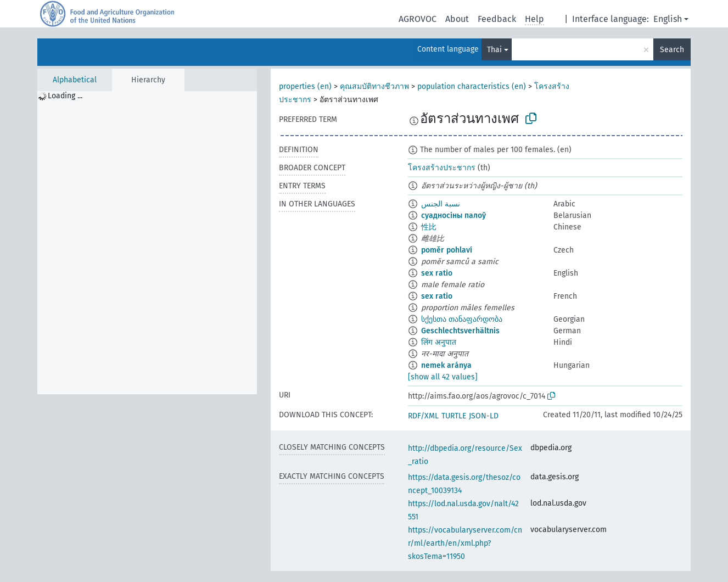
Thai (494, 50)
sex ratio (437, 273)
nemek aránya (446, 365)
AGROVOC (418, 19)
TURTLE (454, 416)
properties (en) (305, 86)
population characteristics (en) (472, 86)
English (668, 19)
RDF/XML (423, 416)
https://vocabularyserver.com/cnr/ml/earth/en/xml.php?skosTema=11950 (465, 543)
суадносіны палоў (453, 216)
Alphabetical (75, 80)
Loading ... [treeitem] (65, 96)
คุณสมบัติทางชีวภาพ (374, 86)
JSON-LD (484, 416)
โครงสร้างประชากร (442, 168)
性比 (429, 227)
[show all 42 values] (443, 377)
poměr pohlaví (447, 250)
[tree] (147, 243)
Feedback (497, 19)
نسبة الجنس (441, 204)
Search (672, 50)
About (457, 19)
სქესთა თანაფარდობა (462, 319)
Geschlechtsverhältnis (460, 331)
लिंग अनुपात (439, 342)
